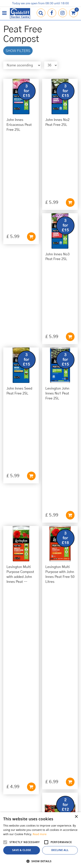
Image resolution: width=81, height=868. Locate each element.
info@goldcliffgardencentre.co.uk (40, 741)
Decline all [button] (60, 850)
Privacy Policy (40, 768)
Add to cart (31, 140)
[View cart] (73, 13)
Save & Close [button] (22, 850)
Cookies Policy (40, 773)
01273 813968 (40, 736)
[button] (40, 861)
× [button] (76, 817)
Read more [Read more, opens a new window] (40, 834)
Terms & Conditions (40, 778)
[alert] (40, 840)
